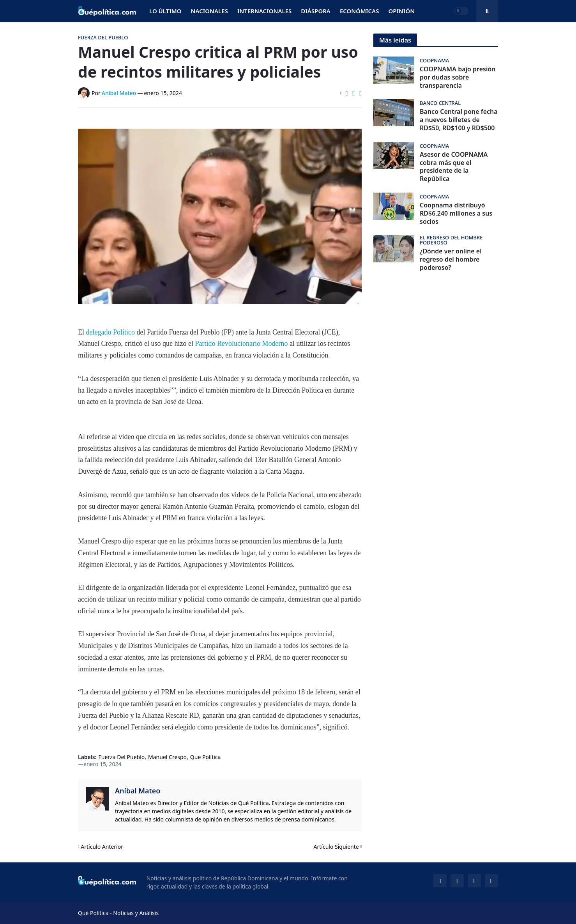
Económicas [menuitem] (360, 11)
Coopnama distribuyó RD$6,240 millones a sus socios (456, 213)
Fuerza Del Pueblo (122, 757)
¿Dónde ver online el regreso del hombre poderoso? (451, 259)
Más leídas (395, 40)
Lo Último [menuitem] (165, 11)
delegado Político (110, 332)
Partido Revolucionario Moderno (241, 343)
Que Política (206, 757)
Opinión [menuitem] (401, 11)
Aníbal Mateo (138, 791)
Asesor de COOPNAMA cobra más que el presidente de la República (454, 167)
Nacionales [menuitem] (209, 11)
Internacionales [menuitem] (264, 11)
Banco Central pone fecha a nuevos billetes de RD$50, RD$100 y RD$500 (459, 120)
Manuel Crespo (167, 757)
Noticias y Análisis (136, 913)
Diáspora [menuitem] (316, 11)
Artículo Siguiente (336, 847)
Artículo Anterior (102, 847)
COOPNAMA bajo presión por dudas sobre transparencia (458, 77)
